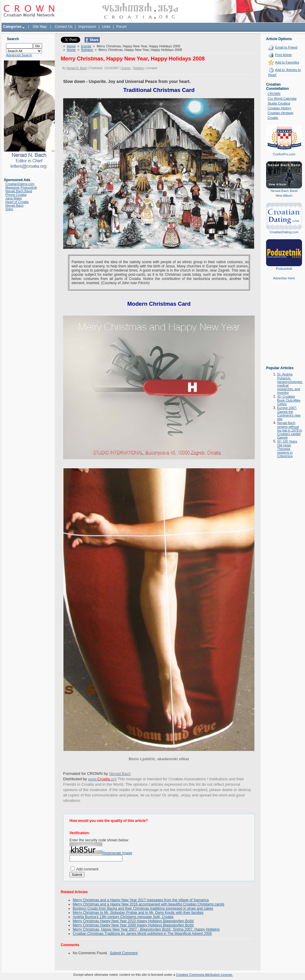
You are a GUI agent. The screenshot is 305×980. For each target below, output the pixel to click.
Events (86, 46)
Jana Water (14, 198)
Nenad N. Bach (77, 68)
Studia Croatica (279, 103)
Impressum (87, 27)
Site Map (40, 27)
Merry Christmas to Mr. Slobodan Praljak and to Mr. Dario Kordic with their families (138, 913)
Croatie (273, 118)
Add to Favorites (287, 62)
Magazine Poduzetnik (21, 187)
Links (106, 27)
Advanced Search (19, 55)
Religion (87, 50)
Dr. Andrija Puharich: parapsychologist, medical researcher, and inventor (290, 383)
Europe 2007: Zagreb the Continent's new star (289, 413)
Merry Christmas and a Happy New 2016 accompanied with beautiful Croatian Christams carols (148, 904)
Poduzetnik (284, 269)
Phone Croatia (16, 195)
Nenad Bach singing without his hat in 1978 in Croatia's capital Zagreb (290, 430)
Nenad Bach (15, 205)
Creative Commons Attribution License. (204, 975)
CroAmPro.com (284, 154)
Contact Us (64, 27)
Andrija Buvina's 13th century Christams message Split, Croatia (123, 917)
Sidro (9, 209)
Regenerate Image (117, 853)
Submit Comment (124, 953)
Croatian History (279, 108)
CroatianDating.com (20, 184)
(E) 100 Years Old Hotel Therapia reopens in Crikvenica (287, 449)
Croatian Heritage (280, 113)
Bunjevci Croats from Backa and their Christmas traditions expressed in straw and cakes (143, 908)
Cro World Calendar (282, 99)
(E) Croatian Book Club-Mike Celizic (289, 400)
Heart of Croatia (17, 202)
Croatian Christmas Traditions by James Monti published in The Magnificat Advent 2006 (142, 934)
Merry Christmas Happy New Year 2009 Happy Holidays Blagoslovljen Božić (133, 925)
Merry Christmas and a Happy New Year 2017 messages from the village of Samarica (141, 900)
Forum (122, 27)
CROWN (274, 94)
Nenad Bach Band (19, 191)
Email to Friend (286, 47)
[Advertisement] (284, 327)
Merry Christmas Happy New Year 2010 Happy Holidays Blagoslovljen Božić (133, 921)
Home (71, 46)
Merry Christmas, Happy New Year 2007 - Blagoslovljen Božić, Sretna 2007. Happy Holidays (146, 929)
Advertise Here (284, 278)
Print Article (283, 55)
